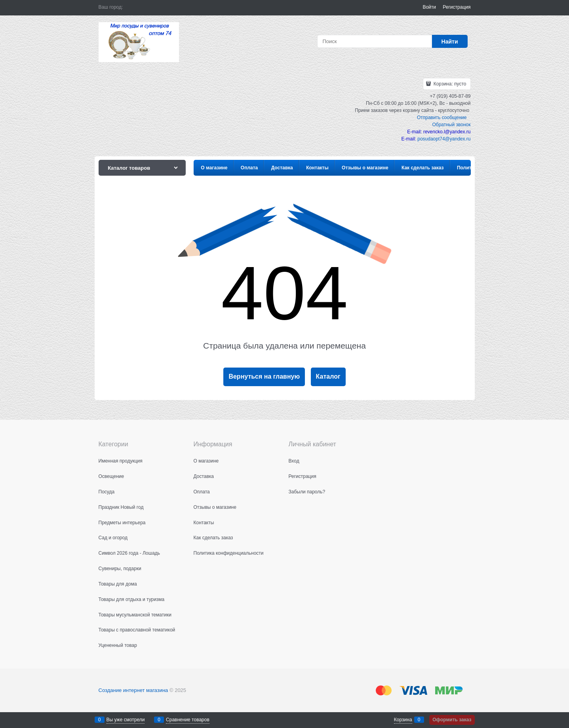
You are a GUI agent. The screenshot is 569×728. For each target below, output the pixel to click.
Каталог (328, 376)
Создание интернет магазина (133, 690)
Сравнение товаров (188, 720)
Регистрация (457, 7)
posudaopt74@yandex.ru (444, 139)
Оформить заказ (452, 720)
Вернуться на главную (264, 376)
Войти (429, 7)
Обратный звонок (451, 125)
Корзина (403, 720)
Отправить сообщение (442, 118)
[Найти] (450, 41)
